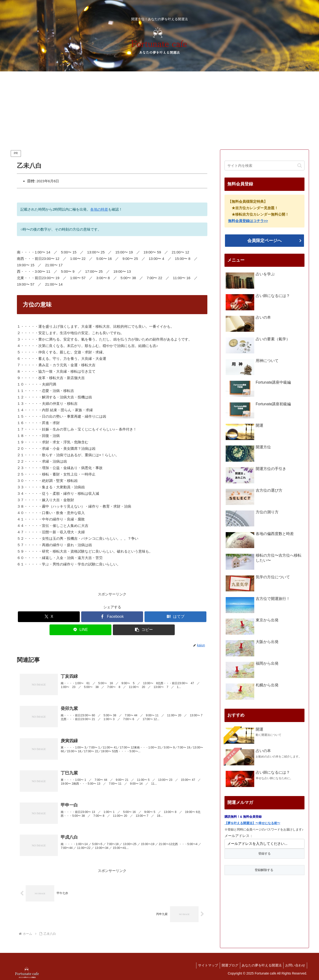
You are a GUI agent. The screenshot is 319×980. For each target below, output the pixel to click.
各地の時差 (99, 209)
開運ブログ (226, 965)
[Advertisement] (159, 110)
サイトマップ (203, 965)
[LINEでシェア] (80, 630)
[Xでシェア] (49, 617)
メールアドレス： (239, 836)
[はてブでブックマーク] (175, 617)
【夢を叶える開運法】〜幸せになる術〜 (252, 823)
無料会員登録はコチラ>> (248, 221)
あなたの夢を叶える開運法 (259, 965)
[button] (144, 630)
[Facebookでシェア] (112, 617)
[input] (264, 166)
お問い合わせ (294, 965)
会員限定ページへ (264, 241)
